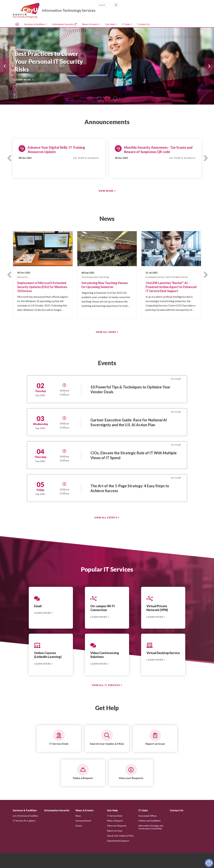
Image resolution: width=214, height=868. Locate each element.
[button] (5, 66)
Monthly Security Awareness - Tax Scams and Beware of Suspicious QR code (158, 150)
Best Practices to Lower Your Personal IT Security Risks (49, 61)
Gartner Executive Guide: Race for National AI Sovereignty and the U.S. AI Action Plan (129, 422)
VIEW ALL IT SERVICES (106, 685)
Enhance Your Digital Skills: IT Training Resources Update (56, 150)
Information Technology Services (69, 10)
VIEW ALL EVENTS (106, 518)
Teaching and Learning (95, 277)
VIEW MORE (106, 191)
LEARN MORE (23, 80)
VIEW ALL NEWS (106, 332)
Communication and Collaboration (167, 277)
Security (22, 277)
